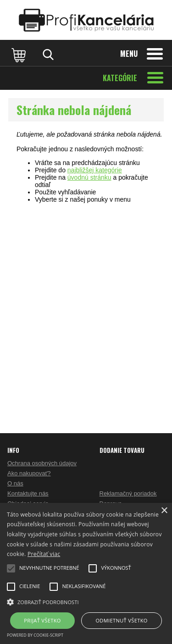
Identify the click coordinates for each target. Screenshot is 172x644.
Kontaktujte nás (28, 493)
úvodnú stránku (89, 177)
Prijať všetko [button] (42, 620)
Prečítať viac (44, 554)
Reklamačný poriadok (128, 493)
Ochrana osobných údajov (42, 463)
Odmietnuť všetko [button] (121, 620)
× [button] (164, 511)
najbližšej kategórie (95, 170)
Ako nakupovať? (29, 473)
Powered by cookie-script (35, 635)
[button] (86, 601)
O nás (15, 483)
